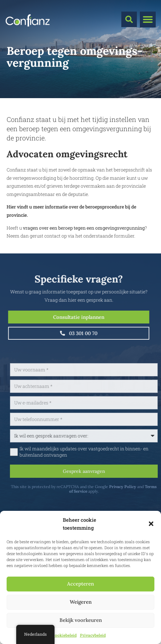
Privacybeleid (93, 635)
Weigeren (81, 602)
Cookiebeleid (64, 635)
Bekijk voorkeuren (81, 620)
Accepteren (80, 584)
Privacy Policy (138, 487)
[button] (151, 524)
